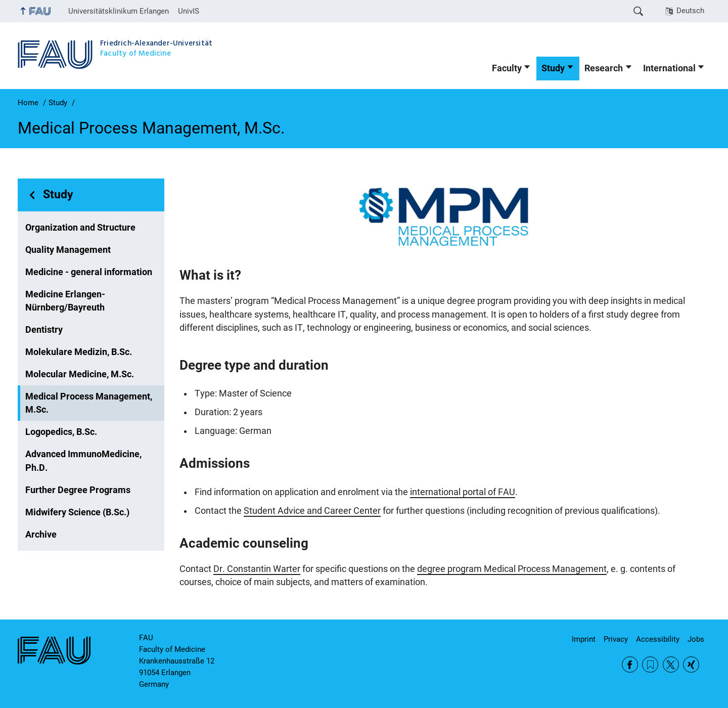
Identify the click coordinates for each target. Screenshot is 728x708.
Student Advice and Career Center (312, 511)
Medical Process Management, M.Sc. (89, 403)
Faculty (507, 68)
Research (604, 68)
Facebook (630, 665)
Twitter (671, 665)
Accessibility (658, 639)
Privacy (616, 639)
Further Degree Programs (78, 490)
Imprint (584, 639)
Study (553, 68)
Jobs (696, 639)
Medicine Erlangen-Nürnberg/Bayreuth (65, 301)
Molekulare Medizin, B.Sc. (79, 352)
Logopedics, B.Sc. (61, 432)
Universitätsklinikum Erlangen (119, 11)
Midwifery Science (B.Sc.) (77, 512)
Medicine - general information (89, 272)
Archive (41, 535)
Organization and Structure (80, 228)
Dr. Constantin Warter (257, 569)
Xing (691, 665)
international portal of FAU (463, 492)
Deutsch (690, 11)
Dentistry (44, 330)
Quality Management (68, 250)
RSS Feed (650, 665)
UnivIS (189, 11)
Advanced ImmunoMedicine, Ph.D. (83, 461)
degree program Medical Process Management (512, 569)
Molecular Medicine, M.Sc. (80, 374)
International (669, 68)
